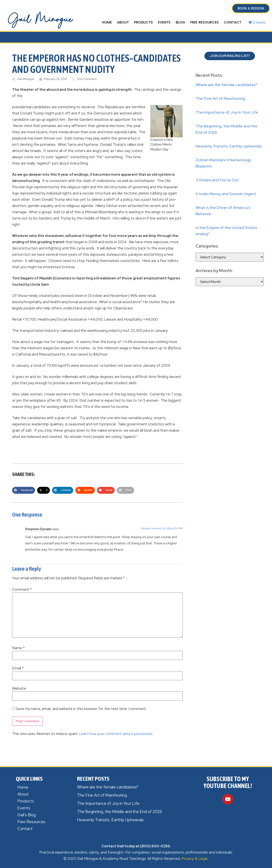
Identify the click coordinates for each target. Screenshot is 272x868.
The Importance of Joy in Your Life (227, 112)
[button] (24, 490)
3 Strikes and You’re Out (217, 180)
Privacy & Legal (194, 859)
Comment (22, 590)
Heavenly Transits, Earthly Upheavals (229, 146)
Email (18, 668)
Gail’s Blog (27, 815)
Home (107, 22)
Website (19, 689)
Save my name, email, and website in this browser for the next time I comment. (81, 709)
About (123, 22)
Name (18, 648)
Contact (233, 22)
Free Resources (204, 22)
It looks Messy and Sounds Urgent (226, 194)
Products (143, 22)
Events (164, 22)
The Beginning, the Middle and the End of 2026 (119, 812)
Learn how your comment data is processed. (116, 734)
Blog (180, 22)
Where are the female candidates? (226, 85)
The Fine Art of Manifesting (220, 98)
